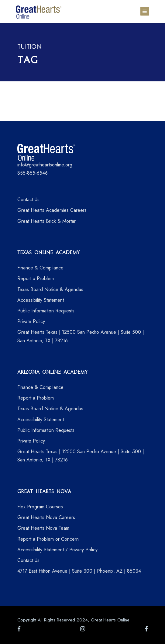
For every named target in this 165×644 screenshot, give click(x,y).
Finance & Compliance (40, 268)
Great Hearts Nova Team (43, 528)
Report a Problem (36, 278)
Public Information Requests (46, 311)
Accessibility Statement (41, 300)
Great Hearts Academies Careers (52, 210)
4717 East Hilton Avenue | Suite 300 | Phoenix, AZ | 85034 (79, 571)
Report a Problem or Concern (48, 539)
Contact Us (28, 199)
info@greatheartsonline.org (45, 165)
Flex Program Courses (40, 507)
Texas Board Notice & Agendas (50, 289)
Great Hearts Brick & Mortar (46, 221)
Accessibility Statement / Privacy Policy (57, 550)
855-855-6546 (33, 173)
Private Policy (31, 321)
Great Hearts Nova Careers (46, 517)
